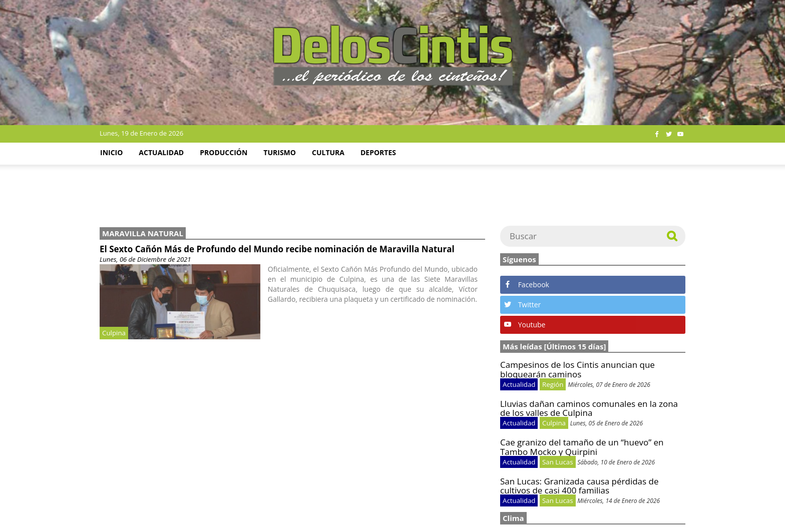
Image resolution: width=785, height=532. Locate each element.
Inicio (111, 152)
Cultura (328, 152)
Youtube (525, 325)
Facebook (527, 285)
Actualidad (161, 152)
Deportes (378, 152)
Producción (224, 152)
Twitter (522, 305)
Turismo (280, 152)
